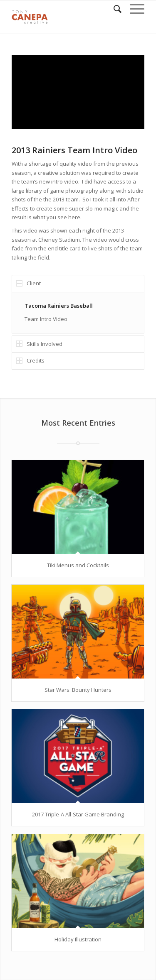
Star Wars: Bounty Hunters (78, 690)
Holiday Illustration (78, 939)
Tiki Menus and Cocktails (78, 565)
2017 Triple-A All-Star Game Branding (78, 814)
